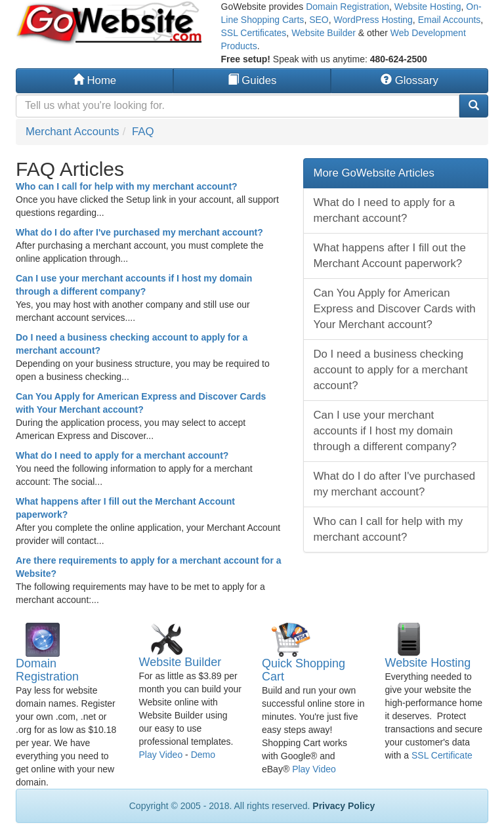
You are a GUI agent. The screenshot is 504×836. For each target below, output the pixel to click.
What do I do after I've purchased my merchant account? (139, 232)
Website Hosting (428, 7)
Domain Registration (347, 7)
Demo (203, 755)
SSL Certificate (442, 755)
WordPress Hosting (373, 20)
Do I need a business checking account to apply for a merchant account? (391, 370)
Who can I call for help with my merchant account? (127, 186)
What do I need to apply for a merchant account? (122, 455)
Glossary (409, 80)
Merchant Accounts (73, 132)
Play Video (161, 755)
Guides (252, 80)
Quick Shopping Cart (304, 670)
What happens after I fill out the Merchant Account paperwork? (390, 256)
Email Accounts (450, 20)
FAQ (143, 132)
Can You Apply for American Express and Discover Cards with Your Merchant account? (395, 309)
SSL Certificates (254, 33)
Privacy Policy (344, 806)
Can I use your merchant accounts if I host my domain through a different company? (385, 431)
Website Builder (324, 33)
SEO (319, 20)
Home (94, 80)
